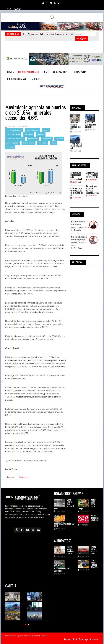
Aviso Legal (84, 639)
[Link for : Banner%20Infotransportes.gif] (52, 26)
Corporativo (78, 230)
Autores (37, 79)
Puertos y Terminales (28, 72)
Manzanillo (29, 134)
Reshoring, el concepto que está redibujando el (76, 176)
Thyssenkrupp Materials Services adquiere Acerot (92, 190)
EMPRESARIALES (79, 72)
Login (9, 9)
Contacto (94, 639)
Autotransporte (61, 72)
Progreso (59, 139)
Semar (46, 130)
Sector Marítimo (33, 130)
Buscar (82, 39)
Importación (33, 139)
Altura (53, 143)
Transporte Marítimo (14, 130)
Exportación (47, 139)
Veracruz (41, 134)
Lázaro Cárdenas (13, 134)
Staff (75, 639)
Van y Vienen (78, 248)
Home (11, 72)
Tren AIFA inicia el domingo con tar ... (75, 126)
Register (17, 9)
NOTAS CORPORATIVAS (18, 79)
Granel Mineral (29, 143)
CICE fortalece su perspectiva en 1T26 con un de (77, 192)
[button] (26, 625)
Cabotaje (10, 147)
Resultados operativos (15, 139)
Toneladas (43, 143)
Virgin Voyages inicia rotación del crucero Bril (92, 175)
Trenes (46, 72)
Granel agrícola (12, 143)
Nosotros (67, 639)
